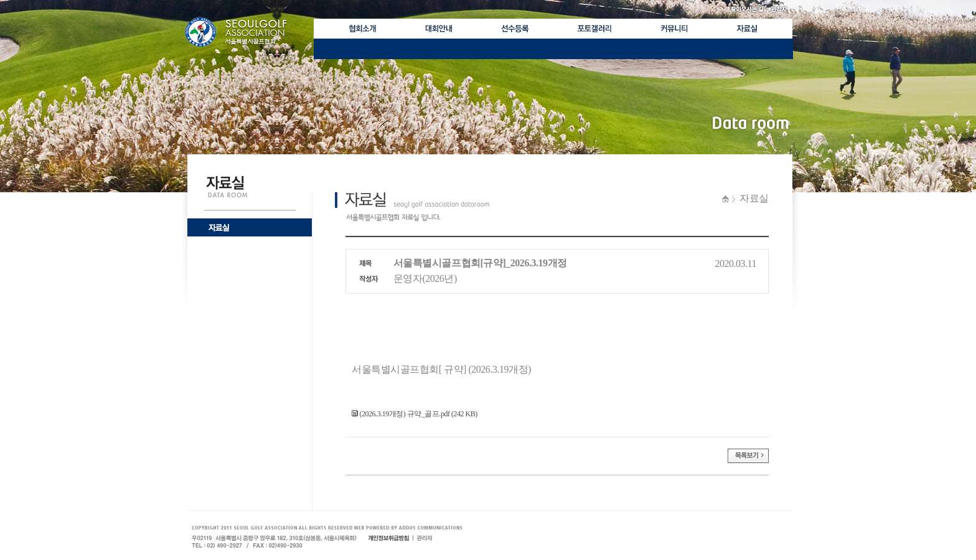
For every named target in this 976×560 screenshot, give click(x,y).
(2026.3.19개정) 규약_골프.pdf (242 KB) (415, 414)
